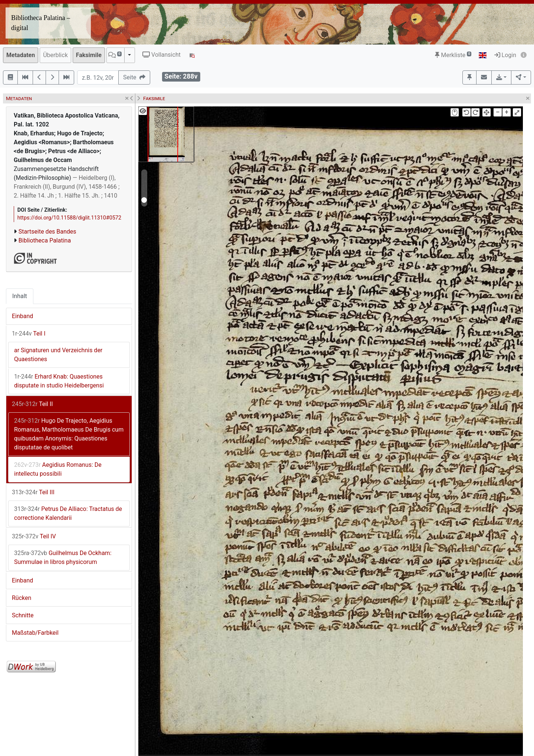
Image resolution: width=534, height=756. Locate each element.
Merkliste (453, 55)
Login (505, 55)
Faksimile (89, 55)
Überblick (55, 55)
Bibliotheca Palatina (45, 240)
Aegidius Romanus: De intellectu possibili (58, 469)
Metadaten (21, 55)
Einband (22, 316)
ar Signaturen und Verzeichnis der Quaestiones (58, 355)
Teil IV (34, 536)
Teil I (29, 334)
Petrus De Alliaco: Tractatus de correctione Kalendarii (68, 513)
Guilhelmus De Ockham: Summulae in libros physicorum (63, 557)
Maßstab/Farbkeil (35, 633)
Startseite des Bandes (47, 232)
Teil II (32, 404)
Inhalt (20, 296)
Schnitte (23, 615)
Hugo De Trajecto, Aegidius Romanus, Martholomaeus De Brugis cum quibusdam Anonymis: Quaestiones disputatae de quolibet (69, 434)
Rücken (22, 598)
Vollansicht (161, 55)
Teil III (33, 492)
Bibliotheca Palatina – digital (41, 23)
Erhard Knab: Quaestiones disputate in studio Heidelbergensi (59, 381)
